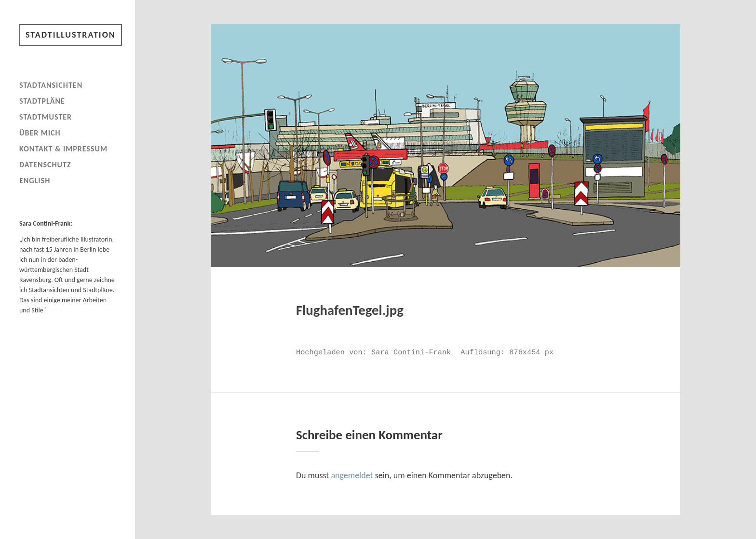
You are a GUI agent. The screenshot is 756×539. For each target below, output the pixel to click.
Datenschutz (45, 165)
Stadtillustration (71, 35)
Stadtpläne (42, 101)
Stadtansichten (51, 85)
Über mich (40, 133)
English (35, 181)
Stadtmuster (46, 117)
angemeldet (352, 475)
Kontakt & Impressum (63, 149)
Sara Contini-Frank (411, 352)
